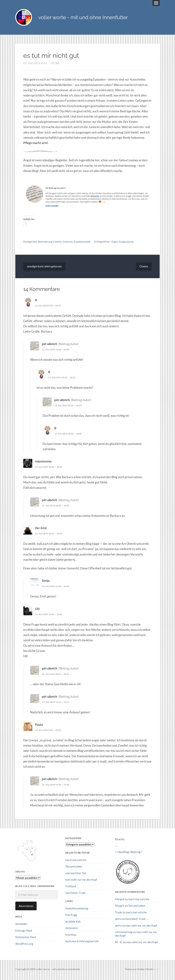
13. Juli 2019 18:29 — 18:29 (70, 407)
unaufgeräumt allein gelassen (45, 268)
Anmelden (21, 925)
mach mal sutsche (76, 861)
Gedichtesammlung (77, 910)
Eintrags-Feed (24, 932)
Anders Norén (145, 971)
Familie (58, 243)
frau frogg (71, 916)
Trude (119, 914)
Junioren (69, 243)
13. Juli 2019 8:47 (35, 65)
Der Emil (41, 530)
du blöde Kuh (73, 923)
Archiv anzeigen (53, 207)
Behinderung (45, 243)
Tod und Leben (74, 868)
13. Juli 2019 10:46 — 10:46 (51, 468)
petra (55, 65)
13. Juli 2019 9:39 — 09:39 (50, 307)
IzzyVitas (71, 936)
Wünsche (95, 197)
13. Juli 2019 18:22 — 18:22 (64, 379)
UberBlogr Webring (129, 854)
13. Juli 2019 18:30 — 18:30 (57, 507)
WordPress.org (24, 945)
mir (131, 197)
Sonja (46, 582)
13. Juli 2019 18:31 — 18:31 (57, 675)
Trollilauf (71, 888)
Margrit (120, 901)
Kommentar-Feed (26, 939)
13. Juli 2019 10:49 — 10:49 (51, 535)
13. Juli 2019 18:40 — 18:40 (70, 435)
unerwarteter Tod (76, 875)
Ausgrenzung (129, 243)
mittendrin (72, 929)
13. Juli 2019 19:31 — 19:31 (57, 704)
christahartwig (124, 933)
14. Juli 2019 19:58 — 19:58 (57, 786)
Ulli (37, 610)
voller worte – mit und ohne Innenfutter (58, 971)
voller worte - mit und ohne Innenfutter (97, 18)
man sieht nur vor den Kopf (81, 881)
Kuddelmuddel (84, 243)
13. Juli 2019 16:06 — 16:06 (57, 351)
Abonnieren (26, 907)
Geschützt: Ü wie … (77, 894)
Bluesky (120, 841)
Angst (116, 243)
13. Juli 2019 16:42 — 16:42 (51, 616)
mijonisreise (43, 463)
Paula (39, 726)
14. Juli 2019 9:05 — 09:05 (50, 732)
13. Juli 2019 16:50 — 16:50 (57, 588)
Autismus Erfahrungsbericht (82, 942)
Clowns (143, 268)
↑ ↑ (158, 971)
